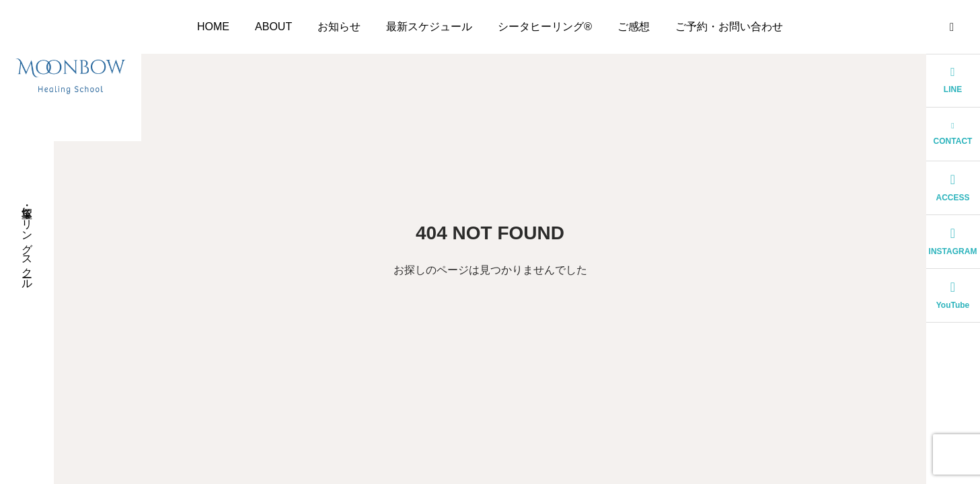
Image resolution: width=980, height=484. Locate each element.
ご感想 (634, 27)
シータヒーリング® (545, 27)
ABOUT (273, 27)
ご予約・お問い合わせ (729, 27)
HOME (213, 27)
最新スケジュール (429, 27)
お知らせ (339, 27)
